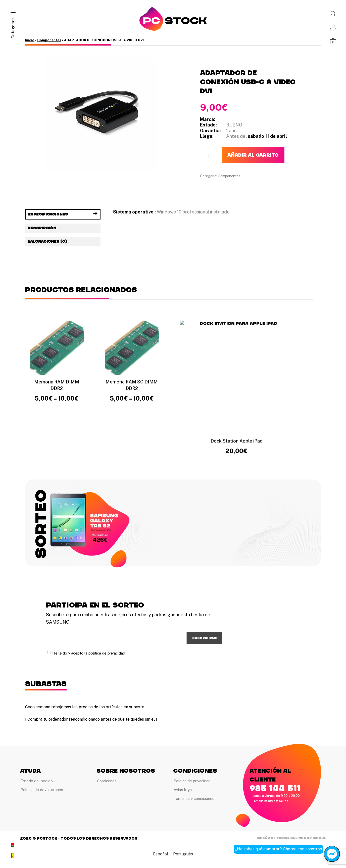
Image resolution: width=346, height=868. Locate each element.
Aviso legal (183, 790)
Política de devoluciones (42, 790)
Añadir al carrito (253, 155)
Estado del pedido (37, 781)
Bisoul (319, 839)
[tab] (63, 214)
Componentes (49, 40)
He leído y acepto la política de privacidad (89, 653)
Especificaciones (48, 214)
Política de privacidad (192, 781)
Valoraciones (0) (47, 242)
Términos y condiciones (194, 799)
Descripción (42, 228)
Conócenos (107, 781)
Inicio (30, 40)
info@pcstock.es (276, 801)
